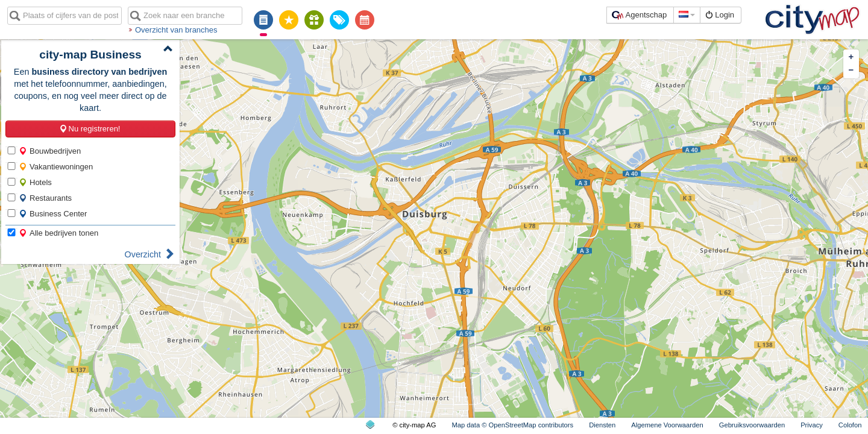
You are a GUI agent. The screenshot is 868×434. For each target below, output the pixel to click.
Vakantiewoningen (56, 167)
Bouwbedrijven (50, 151)
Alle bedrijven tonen (58, 233)
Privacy (812, 425)
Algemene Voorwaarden (667, 425)
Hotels (35, 182)
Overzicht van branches (176, 30)
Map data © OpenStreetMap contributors (512, 425)
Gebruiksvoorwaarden (752, 425)
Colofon (850, 425)
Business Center (53, 214)
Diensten (602, 425)
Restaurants (45, 198)
